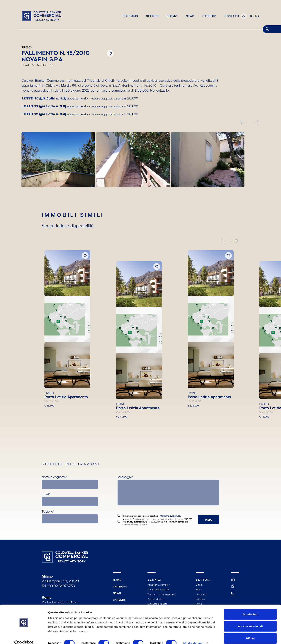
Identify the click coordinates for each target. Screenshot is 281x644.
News (190, 17)
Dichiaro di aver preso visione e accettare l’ (151, 516)
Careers (210, 17)
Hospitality (201, 594)
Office (199, 585)
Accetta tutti (250, 608)
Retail (199, 590)
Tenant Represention (159, 590)
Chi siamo (130, 17)
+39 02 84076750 (61, 586)
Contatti (232, 17)
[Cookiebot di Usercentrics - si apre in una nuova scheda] (24, 637)
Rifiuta (250, 632)
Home (117, 580)
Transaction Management (161, 594)
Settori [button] (152, 17)
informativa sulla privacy (170, 516)
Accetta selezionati (250, 620)
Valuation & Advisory (159, 585)
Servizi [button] (172, 17)
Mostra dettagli (193, 637)
